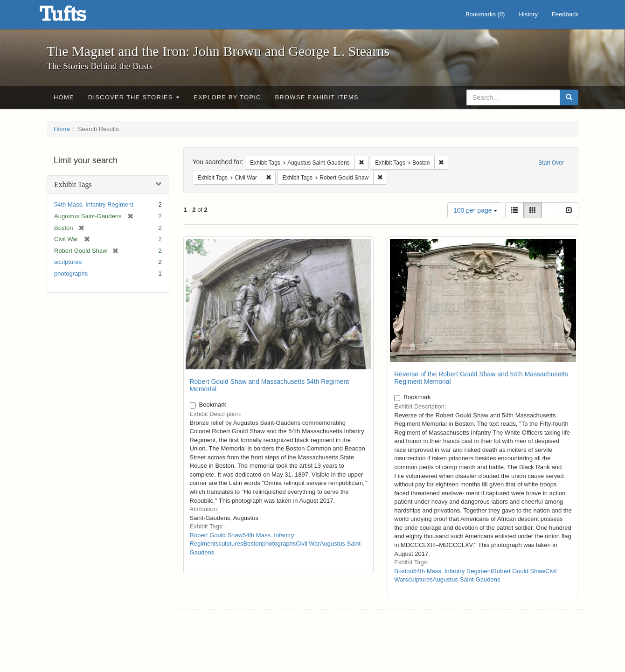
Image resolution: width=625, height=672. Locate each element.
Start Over (551, 163)
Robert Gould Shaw (216, 535)
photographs (71, 274)
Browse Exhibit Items (317, 97)
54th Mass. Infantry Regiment (94, 204)
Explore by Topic (227, 97)
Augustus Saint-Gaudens (467, 579)
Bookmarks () (485, 14)
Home (64, 97)
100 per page (475, 210)
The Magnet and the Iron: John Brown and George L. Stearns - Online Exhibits (75, 16)
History (528, 14)
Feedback (565, 14)
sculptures (68, 262)
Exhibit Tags (73, 184)
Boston (252, 544)
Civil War (308, 544)
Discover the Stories (134, 97)
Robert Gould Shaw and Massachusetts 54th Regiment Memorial (270, 385)
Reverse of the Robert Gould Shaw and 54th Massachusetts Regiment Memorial (481, 378)
